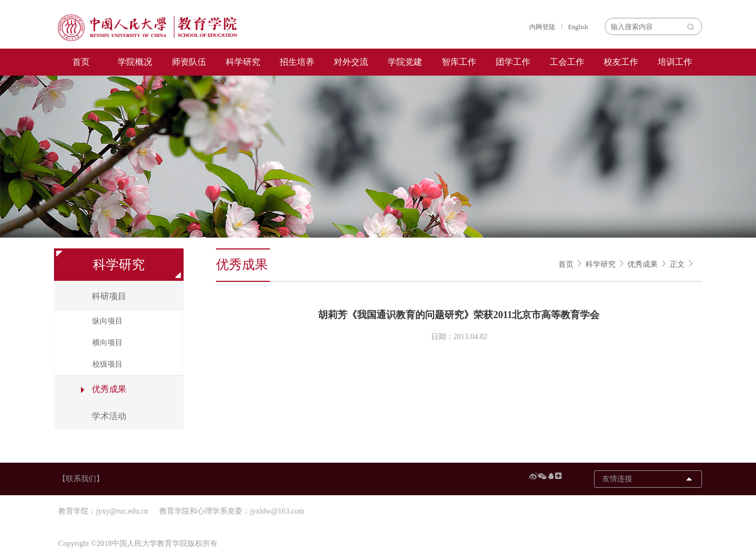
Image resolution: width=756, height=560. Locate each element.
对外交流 (351, 62)
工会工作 (567, 62)
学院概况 (135, 62)
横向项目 (107, 343)
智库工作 (459, 62)
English (578, 27)
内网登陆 (542, 27)
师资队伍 (189, 62)
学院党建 (405, 62)
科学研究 (243, 62)
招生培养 (297, 62)
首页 (81, 62)
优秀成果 (643, 264)
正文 (677, 264)
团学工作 (513, 62)
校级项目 (107, 364)
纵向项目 (107, 321)
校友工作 (621, 62)
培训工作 (675, 62)
